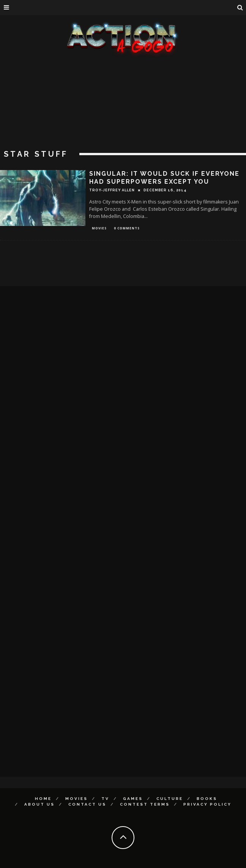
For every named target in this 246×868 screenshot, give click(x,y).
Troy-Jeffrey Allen (112, 190)
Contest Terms (145, 804)
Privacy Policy (207, 804)
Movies (99, 228)
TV (105, 799)
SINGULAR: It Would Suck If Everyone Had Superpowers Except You (164, 178)
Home (43, 799)
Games (133, 799)
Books (207, 799)
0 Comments (127, 228)
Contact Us (87, 804)
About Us (39, 804)
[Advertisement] (123, 114)
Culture (170, 799)
